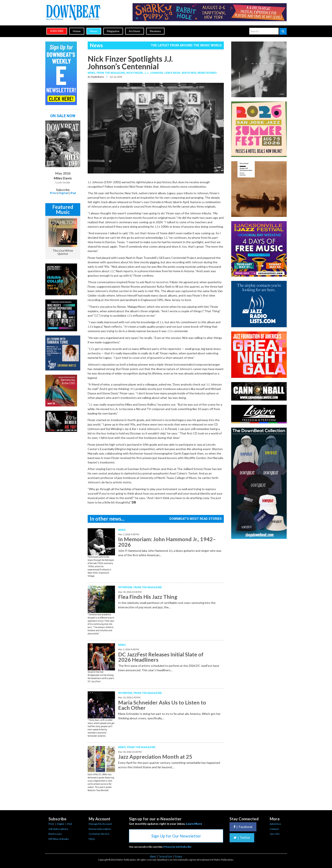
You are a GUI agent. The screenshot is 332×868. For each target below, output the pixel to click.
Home (77, 31)
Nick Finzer (135, 73)
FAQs (92, 839)
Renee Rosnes (207, 73)
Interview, (126, 587)
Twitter (242, 837)
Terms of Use (165, 856)
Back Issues (55, 834)
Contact (274, 829)
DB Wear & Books (59, 839)
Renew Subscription (100, 829)
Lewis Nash (172, 73)
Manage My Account (100, 824)
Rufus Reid (189, 73)
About (153, 856)
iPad (73, 193)
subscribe (57, 31)
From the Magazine (148, 587)
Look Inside (63, 183)
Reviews (155, 31)
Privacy (178, 856)
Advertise (275, 824)
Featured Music (63, 209)
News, (92, 73)
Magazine (113, 31)
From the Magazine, (111, 73)
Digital (63, 193)
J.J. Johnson (154, 73)
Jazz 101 (275, 834)
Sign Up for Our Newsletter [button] (176, 836)
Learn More (194, 824)
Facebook (243, 827)
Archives (135, 31)
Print (53, 193)
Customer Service (99, 834)
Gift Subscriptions (58, 829)
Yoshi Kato (97, 77)
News (94, 31)
